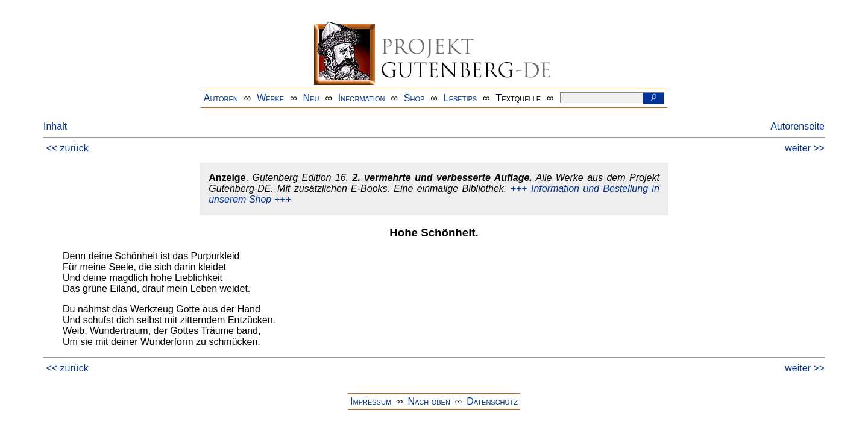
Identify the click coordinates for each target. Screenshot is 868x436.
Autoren (221, 98)
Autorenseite (797, 126)
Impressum (371, 401)
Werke (270, 98)
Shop (414, 98)
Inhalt (55, 126)
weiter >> (805, 148)
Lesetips (460, 98)
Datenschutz (492, 401)
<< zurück (67, 148)
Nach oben (429, 401)
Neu (311, 98)
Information (362, 98)
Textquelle (519, 98)
